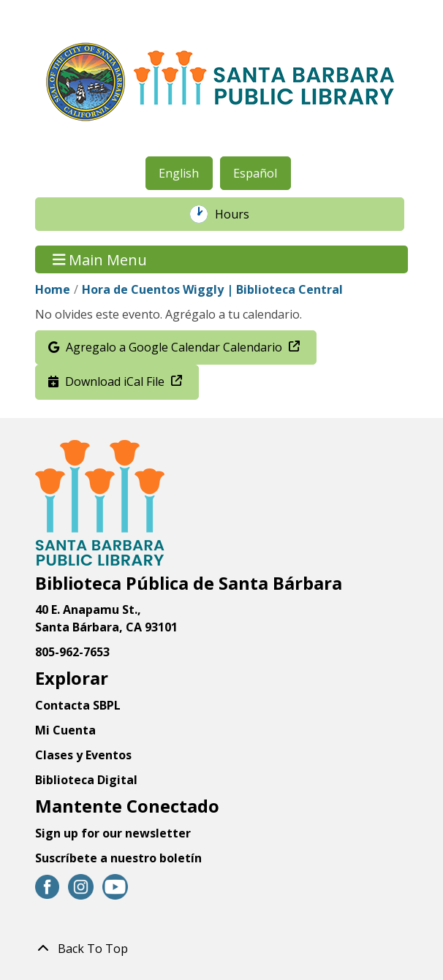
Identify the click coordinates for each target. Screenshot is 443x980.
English (179, 173)
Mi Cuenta (65, 730)
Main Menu (100, 259)
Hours (240, 214)
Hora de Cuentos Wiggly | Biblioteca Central (212, 289)
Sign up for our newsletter (113, 833)
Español (255, 173)
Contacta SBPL (78, 705)
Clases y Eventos (83, 755)
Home (53, 289)
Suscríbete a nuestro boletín (118, 858)
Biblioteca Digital (86, 780)
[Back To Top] (221, 949)
